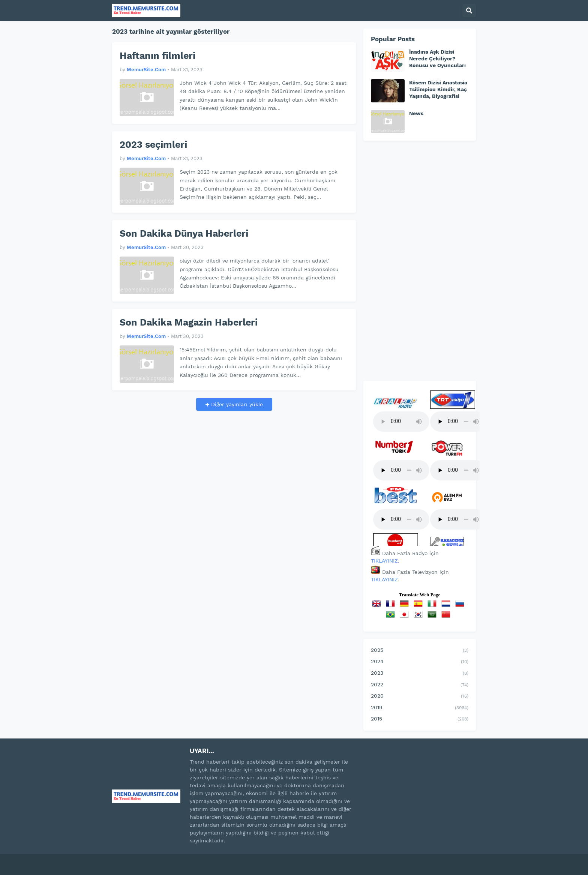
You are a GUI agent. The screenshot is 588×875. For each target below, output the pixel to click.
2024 (420, 662)
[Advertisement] (420, 261)
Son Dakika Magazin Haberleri (189, 322)
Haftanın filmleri (157, 56)
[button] (469, 11)
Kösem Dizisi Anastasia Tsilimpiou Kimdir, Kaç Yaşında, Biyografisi (438, 89)
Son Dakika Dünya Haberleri (184, 233)
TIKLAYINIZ (384, 561)
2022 (420, 685)
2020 (420, 696)
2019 (420, 708)
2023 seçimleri (153, 145)
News (416, 113)
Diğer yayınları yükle (236, 404)
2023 (420, 674)
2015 (420, 719)
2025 (420, 651)
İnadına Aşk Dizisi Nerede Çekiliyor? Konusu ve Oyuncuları (437, 59)
